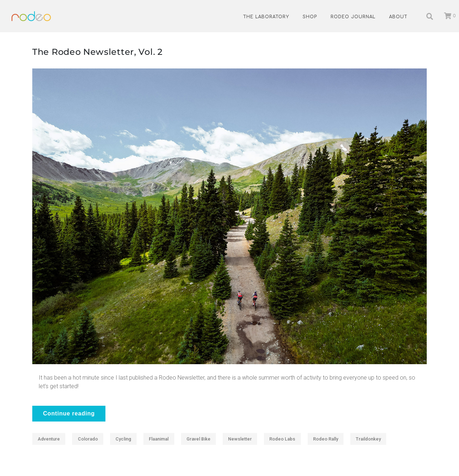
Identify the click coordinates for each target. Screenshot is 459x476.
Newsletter (240, 439)
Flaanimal (159, 439)
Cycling (123, 439)
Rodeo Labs (282, 439)
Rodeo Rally (326, 439)
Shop (310, 17)
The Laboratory (266, 17)
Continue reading (69, 413)
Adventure (49, 439)
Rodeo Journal (353, 17)
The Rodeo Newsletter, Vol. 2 (98, 52)
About (398, 17)
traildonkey (368, 439)
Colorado (88, 439)
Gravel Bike (198, 439)
